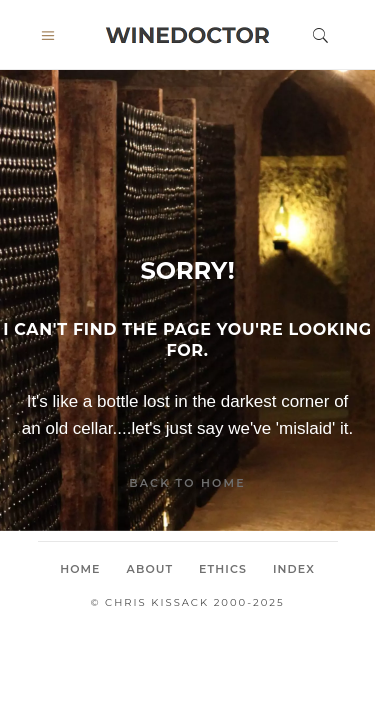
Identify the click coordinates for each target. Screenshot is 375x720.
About (150, 569)
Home (80, 569)
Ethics (223, 569)
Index (294, 569)
